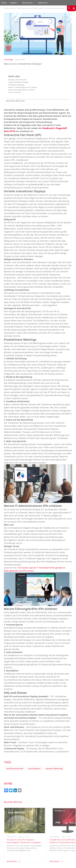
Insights (13, 3)
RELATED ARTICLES (15, 101)
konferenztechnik (15, 768)
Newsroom (43, 3)
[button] (27, 802)
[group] (25, 837)
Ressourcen (28, 3)
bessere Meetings (54, 768)
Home (4, 3)
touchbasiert (34, 768)
